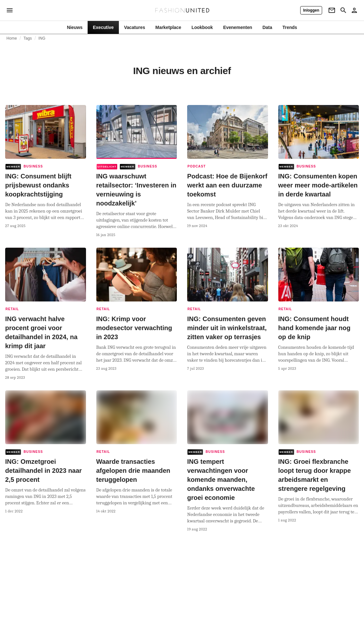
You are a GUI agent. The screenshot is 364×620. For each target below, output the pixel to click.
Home (12, 38)
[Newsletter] (332, 10)
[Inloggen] (311, 10)
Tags (28, 38)
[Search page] (343, 10)
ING (42, 38)
